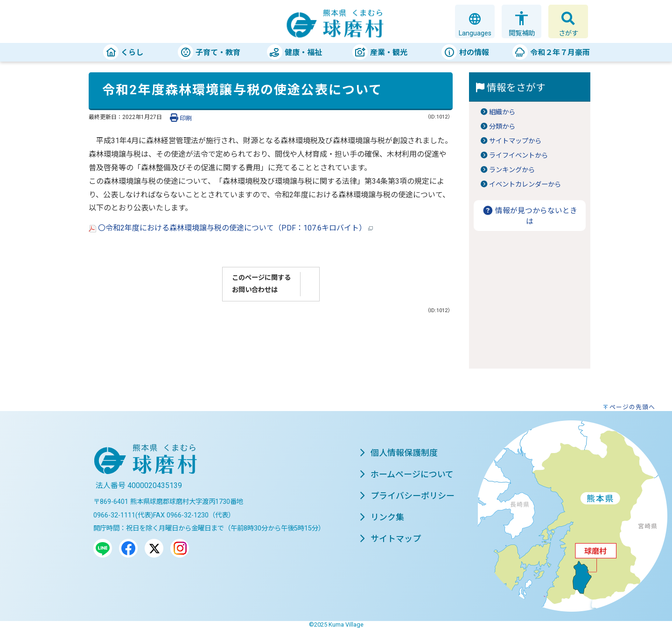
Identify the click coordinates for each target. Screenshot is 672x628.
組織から (502, 112)
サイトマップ (390, 539)
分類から (502, 127)
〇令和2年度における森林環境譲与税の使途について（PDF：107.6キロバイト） (231, 228)
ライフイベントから (518, 156)
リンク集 (382, 517)
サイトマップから (515, 141)
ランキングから (512, 170)
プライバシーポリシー (407, 496)
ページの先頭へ (632, 407)
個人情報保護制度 (399, 453)
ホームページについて (406, 474)
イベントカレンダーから (525, 185)
